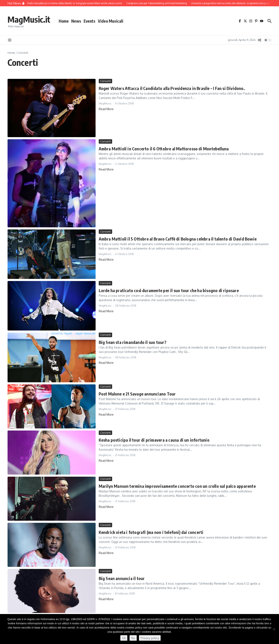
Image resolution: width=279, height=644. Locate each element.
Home (64, 21)
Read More (106, 109)
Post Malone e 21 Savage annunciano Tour (137, 394)
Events (90, 21)
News (76, 21)
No (133, 638)
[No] (274, 629)
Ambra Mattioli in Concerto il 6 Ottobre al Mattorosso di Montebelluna (164, 149)
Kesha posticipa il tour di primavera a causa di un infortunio (154, 440)
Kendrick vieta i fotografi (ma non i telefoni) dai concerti (151, 532)
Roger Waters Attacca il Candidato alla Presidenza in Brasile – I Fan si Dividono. (172, 88)
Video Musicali (111, 21)
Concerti (105, 81)
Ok (124, 638)
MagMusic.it (29, 19)
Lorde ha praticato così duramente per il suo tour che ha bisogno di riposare (169, 290)
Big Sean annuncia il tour (122, 578)
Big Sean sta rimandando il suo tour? (132, 342)
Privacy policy (150, 638)
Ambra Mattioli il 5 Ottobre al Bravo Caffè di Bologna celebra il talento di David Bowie (178, 239)
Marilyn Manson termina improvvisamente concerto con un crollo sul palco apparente (177, 486)
